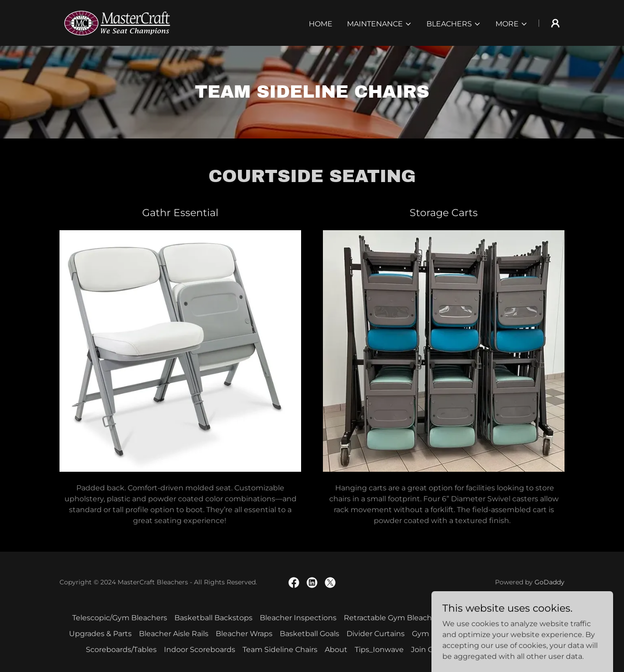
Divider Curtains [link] (376, 634)
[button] (379, 24)
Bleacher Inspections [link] (298, 618)
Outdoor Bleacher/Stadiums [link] (501, 618)
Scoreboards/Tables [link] (121, 650)
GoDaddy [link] (550, 582)
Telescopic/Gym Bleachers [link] (120, 618)
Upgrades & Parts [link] (100, 634)
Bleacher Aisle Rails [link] (174, 634)
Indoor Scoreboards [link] (200, 650)
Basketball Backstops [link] (213, 618)
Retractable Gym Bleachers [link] (393, 618)
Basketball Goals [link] (310, 634)
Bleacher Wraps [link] (244, 634)
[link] (117, 22)
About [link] (336, 650)
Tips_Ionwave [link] (379, 650)
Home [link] (321, 24)
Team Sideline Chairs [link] (280, 650)
